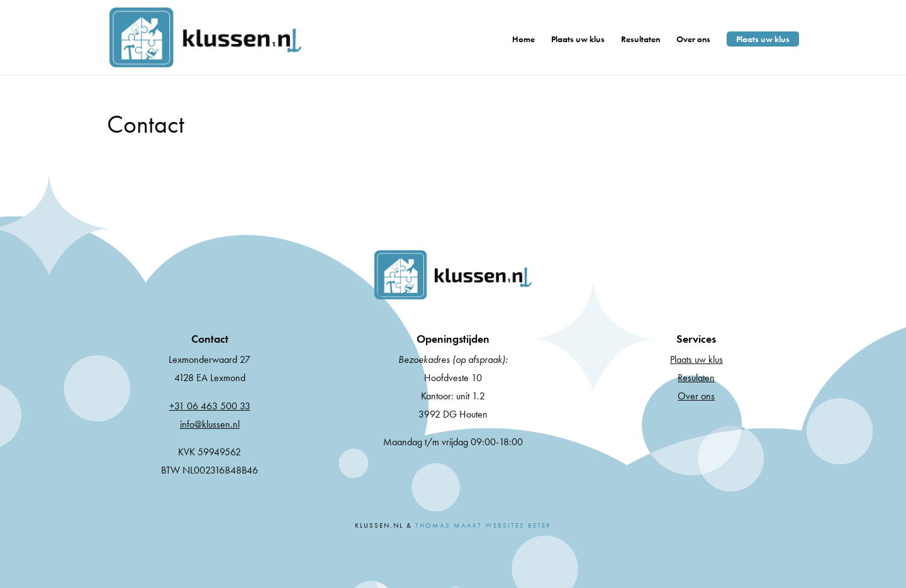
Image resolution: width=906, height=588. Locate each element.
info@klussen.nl (210, 424)
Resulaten (696, 378)
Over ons (693, 40)
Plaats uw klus (578, 40)
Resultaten (640, 40)
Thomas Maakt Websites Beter (483, 525)
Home (523, 40)
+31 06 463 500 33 (210, 406)
